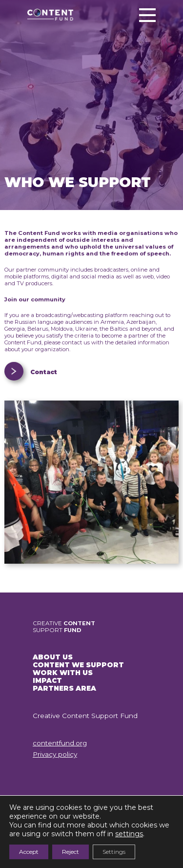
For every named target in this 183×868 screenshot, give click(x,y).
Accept (29, 852)
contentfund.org (60, 743)
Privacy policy (55, 754)
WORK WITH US (63, 673)
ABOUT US (53, 657)
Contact (44, 372)
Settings (114, 852)
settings (129, 834)
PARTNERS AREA (64, 688)
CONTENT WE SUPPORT (78, 665)
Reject (71, 852)
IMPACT (47, 680)
